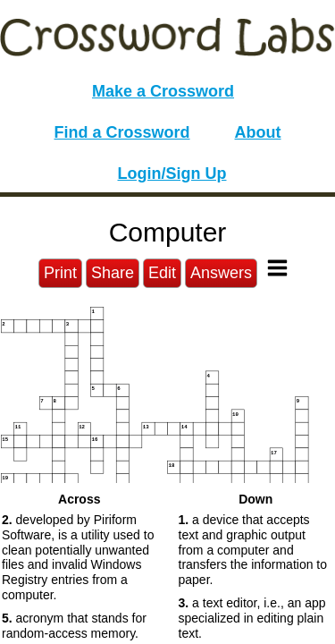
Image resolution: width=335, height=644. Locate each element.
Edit (162, 273)
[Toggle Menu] (277, 268)
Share (113, 273)
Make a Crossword (163, 91)
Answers (221, 273)
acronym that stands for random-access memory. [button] (74, 626)
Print (60, 273)
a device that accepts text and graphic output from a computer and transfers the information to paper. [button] (253, 550)
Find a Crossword (122, 132)
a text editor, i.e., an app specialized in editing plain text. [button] (252, 618)
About (258, 132)
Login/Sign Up (172, 174)
